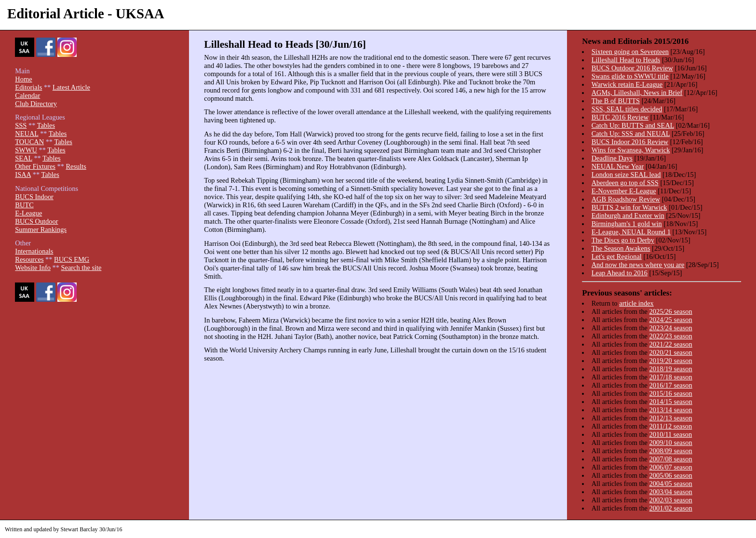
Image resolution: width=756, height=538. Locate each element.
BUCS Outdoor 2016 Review (632, 68)
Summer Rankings (41, 229)
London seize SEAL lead (626, 175)
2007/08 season (671, 459)
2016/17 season (671, 385)
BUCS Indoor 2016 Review (630, 142)
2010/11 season (671, 434)
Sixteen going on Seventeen (630, 52)
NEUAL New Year (618, 166)
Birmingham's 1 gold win (627, 224)
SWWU (26, 150)
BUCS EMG (72, 259)
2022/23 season (671, 336)
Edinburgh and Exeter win (628, 215)
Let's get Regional (617, 256)
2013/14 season (671, 410)
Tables (46, 125)
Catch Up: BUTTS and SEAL (633, 125)
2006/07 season (671, 467)
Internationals (34, 251)
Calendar (27, 95)
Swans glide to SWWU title (630, 76)
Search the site (81, 268)
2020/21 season (671, 352)
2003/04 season (671, 492)
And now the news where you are (638, 265)
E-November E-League (624, 191)
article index (636, 303)
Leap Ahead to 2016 (620, 273)
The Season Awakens (621, 248)
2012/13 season (671, 418)
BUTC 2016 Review (620, 117)
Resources (29, 259)
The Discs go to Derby (623, 240)
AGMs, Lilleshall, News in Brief (637, 93)
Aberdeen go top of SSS (625, 183)
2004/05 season (671, 484)
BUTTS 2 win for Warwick (629, 207)
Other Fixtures (35, 166)
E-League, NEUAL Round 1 (631, 232)
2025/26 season (671, 311)
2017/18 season (671, 377)
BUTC (24, 205)
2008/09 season (671, 451)
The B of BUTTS (616, 101)
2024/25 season (671, 320)
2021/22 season (671, 344)
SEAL (23, 158)
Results (76, 166)
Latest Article (71, 87)
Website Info (33, 268)
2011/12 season (671, 426)
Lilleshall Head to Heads (626, 60)
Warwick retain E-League (627, 84)
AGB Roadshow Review (626, 199)
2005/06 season (671, 475)
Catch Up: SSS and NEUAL (631, 134)
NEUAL (27, 134)
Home (23, 79)
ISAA (23, 175)
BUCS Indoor (34, 197)
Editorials (28, 87)
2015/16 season (671, 393)
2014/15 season (671, 402)
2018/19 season (671, 369)
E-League (28, 213)
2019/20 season (671, 361)
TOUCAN (29, 142)
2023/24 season (671, 328)
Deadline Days (612, 158)
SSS (21, 125)
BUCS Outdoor (36, 221)
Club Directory (36, 104)
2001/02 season (671, 508)
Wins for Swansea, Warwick (631, 150)
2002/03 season (671, 500)
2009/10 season (671, 443)
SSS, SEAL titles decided (627, 109)
